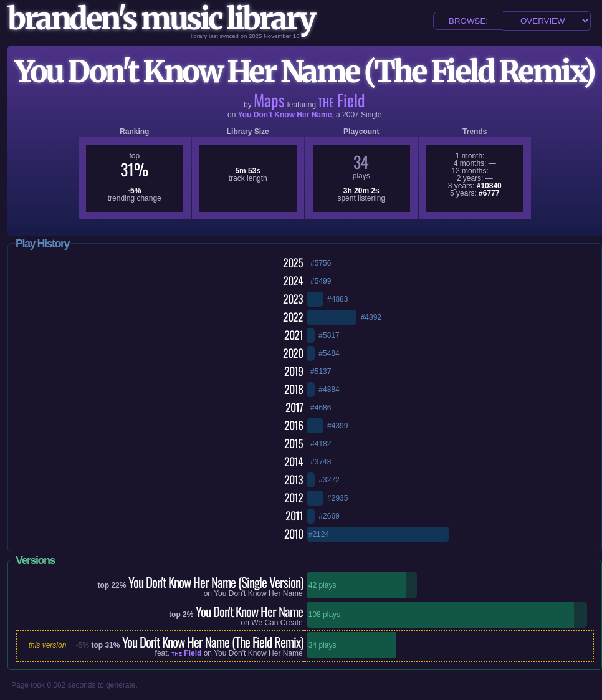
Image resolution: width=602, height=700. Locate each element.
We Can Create (277, 623)
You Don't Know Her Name (285, 115)
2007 (351, 115)
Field (342, 100)
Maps (269, 100)
